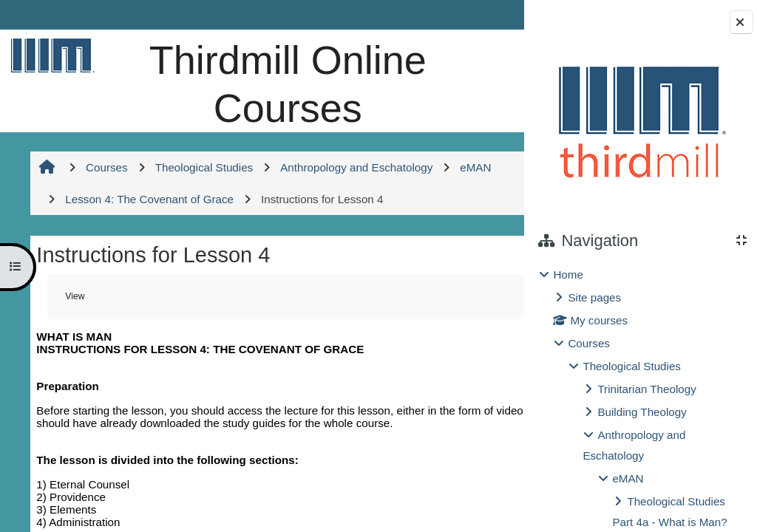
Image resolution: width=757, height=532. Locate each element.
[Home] (50, 55)
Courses (589, 343)
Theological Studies (632, 366)
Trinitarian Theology (646, 389)
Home (568, 274)
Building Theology (642, 412)
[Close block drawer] (741, 22)
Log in (483, 14)
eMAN (628, 478)
